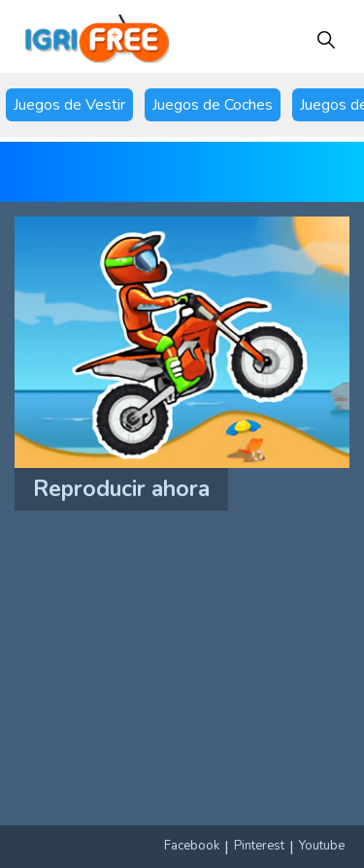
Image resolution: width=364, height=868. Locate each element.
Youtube (322, 846)
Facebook (192, 846)
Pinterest (259, 846)
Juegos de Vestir (69, 105)
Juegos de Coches (213, 105)
